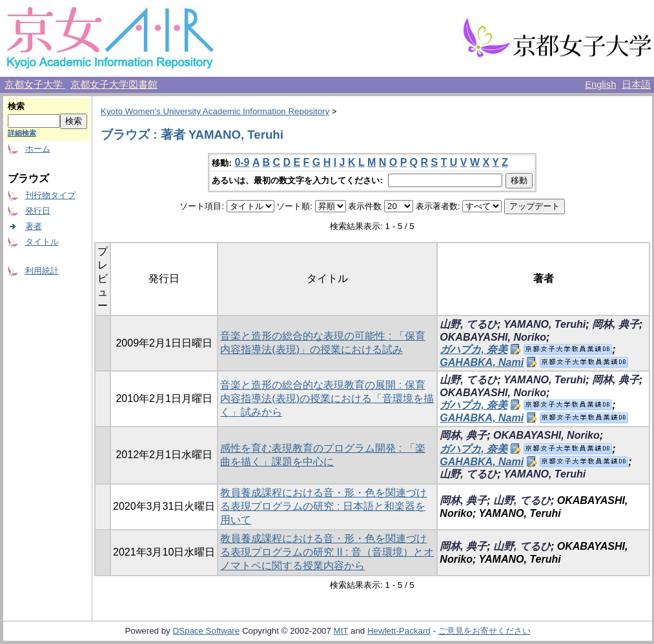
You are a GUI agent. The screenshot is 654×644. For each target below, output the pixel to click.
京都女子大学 (35, 85)
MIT (341, 631)
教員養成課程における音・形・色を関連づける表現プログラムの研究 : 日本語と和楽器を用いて (323, 506)
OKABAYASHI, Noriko (493, 337)
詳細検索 (22, 133)
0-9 (242, 162)
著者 (34, 226)
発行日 (38, 211)
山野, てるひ (468, 324)
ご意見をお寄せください (485, 631)
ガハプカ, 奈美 (474, 349)
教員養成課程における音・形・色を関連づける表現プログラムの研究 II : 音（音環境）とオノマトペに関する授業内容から (327, 552)
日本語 (636, 85)
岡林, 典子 (616, 324)
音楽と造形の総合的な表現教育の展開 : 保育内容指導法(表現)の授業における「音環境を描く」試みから (327, 398)
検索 (16, 106)
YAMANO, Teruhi (545, 324)
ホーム (38, 149)
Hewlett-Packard (399, 631)
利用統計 (42, 271)
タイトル (42, 242)
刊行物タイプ (50, 195)
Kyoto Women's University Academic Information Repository (215, 111)
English (600, 85)
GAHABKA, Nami (482, 362)
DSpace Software (206, 631)
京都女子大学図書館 (114, 85)
